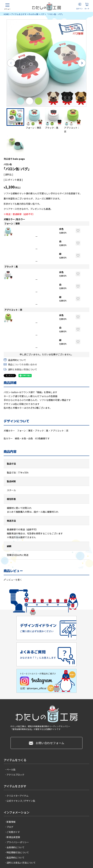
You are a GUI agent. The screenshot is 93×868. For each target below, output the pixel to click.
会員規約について (15, 847)
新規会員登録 (13, 837)
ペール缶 (11, 769)
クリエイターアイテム (17, 796)
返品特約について (17, 360)
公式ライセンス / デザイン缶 (21, 801)
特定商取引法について (18, 852)
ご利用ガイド (13, 832)
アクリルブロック (15, 775)
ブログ (10, 827)
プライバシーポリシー (18, 842)
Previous (11, 63)
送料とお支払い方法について (23, 369)
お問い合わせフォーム (47, 743)
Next (82, 63)
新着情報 (11, 822)
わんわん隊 (33, 14)
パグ (42, 14)
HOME (6, 14)
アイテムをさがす (19, 14)
